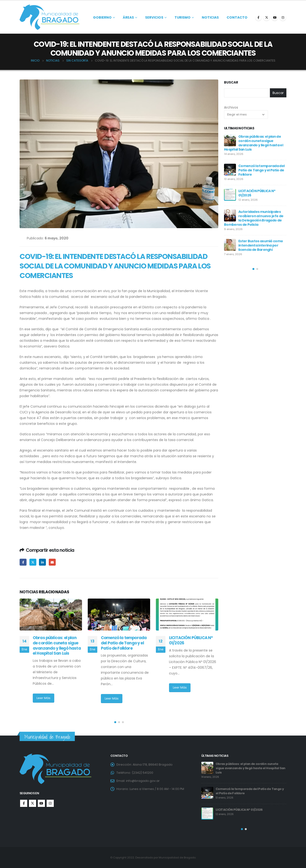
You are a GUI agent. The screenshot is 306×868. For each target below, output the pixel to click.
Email (52, 562)
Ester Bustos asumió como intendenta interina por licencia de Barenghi (261, 245)
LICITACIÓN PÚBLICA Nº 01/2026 (191, 640)
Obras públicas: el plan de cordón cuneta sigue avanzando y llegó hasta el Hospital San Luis (57, 645)
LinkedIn (42, 562)
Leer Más (44, 698)
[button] (115, 722)
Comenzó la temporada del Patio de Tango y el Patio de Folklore (124, 643)
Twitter (33, 562)
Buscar (231, 82)
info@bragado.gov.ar (143, 781)
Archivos (231, 107)
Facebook (23, 562)
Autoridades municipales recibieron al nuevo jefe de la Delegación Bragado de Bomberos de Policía (254, 218)
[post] (230, 140)
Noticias (210, 17)
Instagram (50, 803)
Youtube (41, 803)
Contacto (237, 17)
